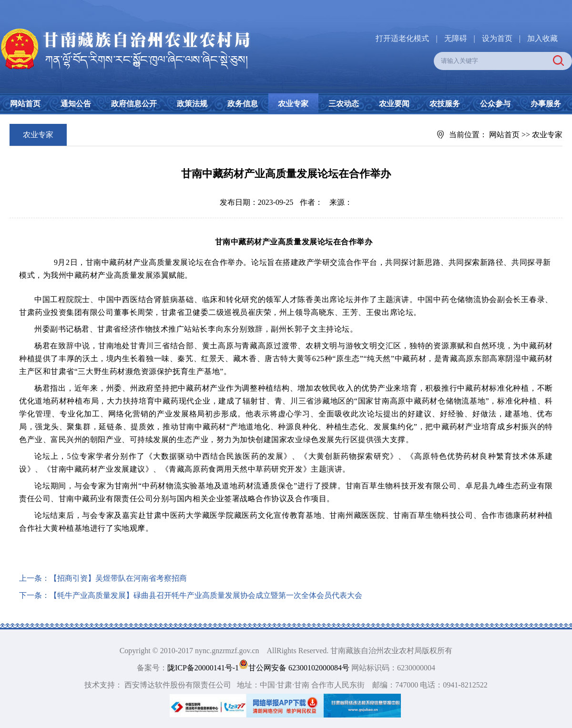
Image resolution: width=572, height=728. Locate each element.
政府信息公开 (134, 104)
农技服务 (445, 104)
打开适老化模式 (402, 38)
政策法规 (192, 104)
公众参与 (495, 104)
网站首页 (25, 104)
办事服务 (546, 104)
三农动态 (344, 104)
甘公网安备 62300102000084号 (295, 668)
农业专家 (293, 104)
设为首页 (497, 38)
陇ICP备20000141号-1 (203, 668)
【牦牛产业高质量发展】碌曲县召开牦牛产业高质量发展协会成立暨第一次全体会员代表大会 (206, 595)
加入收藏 (542, 38)
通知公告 (76, 104)
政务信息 (243, 104)
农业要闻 (394, 104)
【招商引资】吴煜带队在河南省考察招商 (118, 578)
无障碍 (456, 38)
